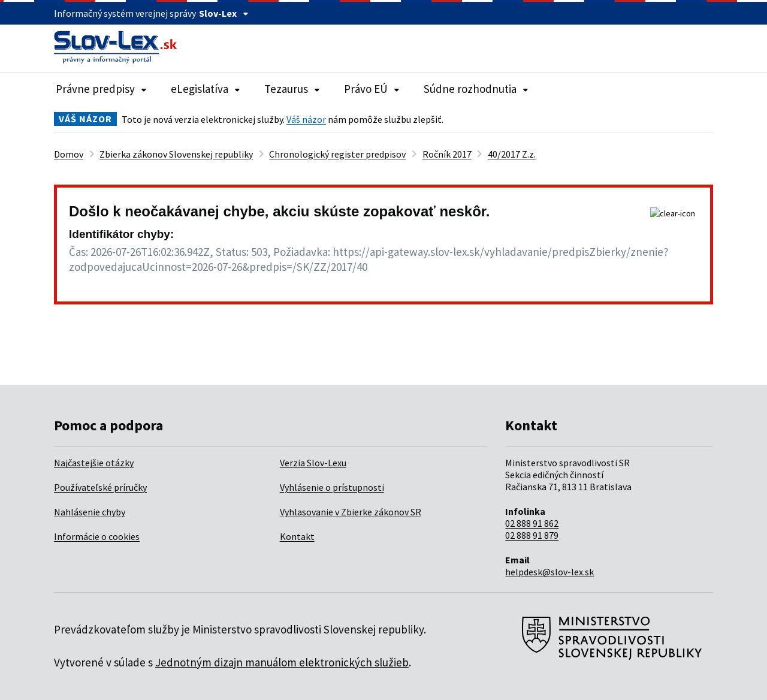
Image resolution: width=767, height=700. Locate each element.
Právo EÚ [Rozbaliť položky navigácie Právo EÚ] (372, 89)
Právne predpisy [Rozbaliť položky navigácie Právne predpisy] (101, 89)
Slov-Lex (224, 13)
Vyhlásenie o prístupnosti (332, 487)
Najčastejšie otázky (94, 463)
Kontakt (297, 536)
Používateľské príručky (100, 487)
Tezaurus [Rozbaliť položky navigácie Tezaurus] (292, 89)
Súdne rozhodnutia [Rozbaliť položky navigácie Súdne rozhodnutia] (476, 89)
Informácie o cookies (97, 536)
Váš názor (306, 119)
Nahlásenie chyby (90, 512)
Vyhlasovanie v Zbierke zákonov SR (351, 512)
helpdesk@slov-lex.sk (549, 572)
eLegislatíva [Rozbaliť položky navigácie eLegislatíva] (206, 89)
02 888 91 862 (532, 523)
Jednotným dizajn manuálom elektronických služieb (282, 662)
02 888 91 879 (532, 535)
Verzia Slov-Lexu (313, 463)
